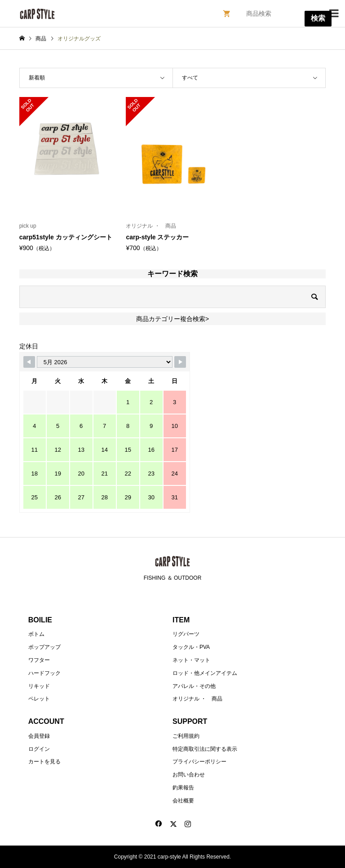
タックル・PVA (191, 647)
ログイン (39, 749)
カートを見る (44, 762)
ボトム (36, 634)
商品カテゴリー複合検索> (172, 319)
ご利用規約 (186, 736)
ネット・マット (191, 660)
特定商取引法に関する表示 (205, 749)
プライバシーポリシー (199, 762)
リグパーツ (186, 634)
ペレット (39, 699)
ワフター (39, 660)
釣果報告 (183, 788)
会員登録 (39, 736)
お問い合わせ (189, 775)
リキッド (39, 686)
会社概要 (183, 801)
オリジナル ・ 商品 (197, 699)
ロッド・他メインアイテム (205, 673)
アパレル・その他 (194, 686)
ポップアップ (44, 647)
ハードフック (44, 673)
